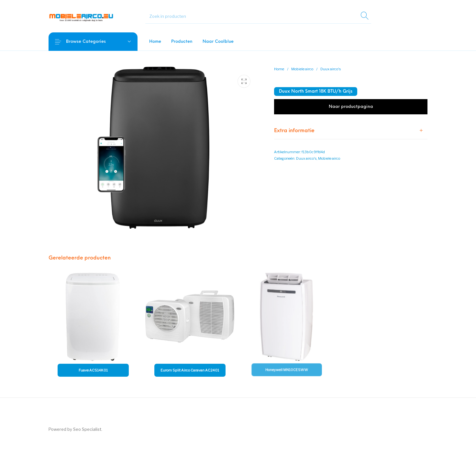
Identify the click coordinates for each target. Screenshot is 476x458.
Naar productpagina (351, 107)
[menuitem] (155, 42)
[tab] (351, 131)
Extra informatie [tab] (294, 131)
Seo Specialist (87, 429)
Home (279, 69)
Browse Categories (91, 42)
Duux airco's (331, 69)
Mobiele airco (302, 69)
